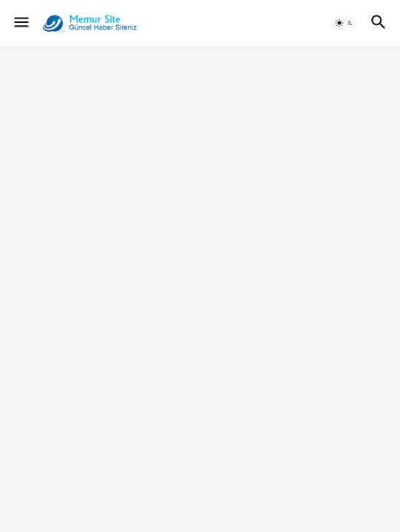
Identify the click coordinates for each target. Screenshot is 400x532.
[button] (20, 23)
